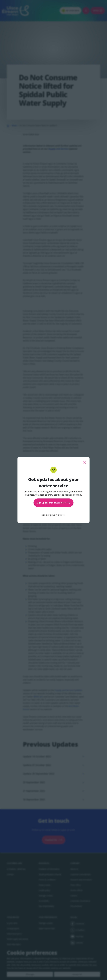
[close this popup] (84, 462)
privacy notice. (58, 515)
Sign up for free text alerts (53, 503)
